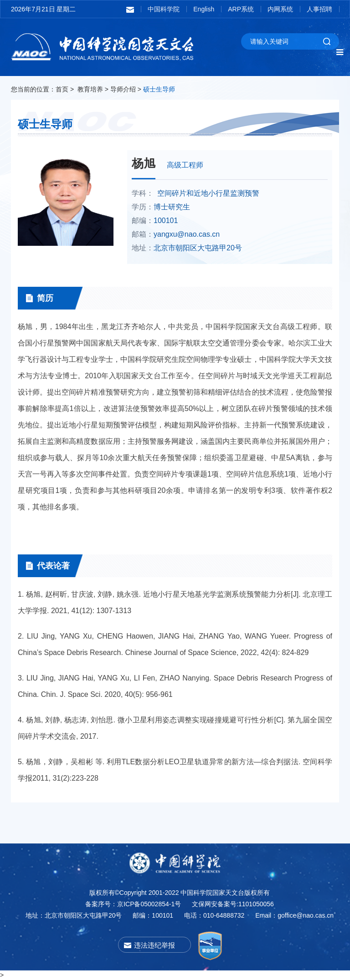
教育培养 (90, 89)
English (204, 9)
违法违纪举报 (154, 945)
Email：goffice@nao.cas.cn (294, 915)
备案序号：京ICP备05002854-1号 (133, 904)
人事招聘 (319, 9)
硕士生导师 (159, 89)
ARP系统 (241, 9)
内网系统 (280, 9)
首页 (62, 89)
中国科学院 (164, 9)
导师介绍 (123, 89)
